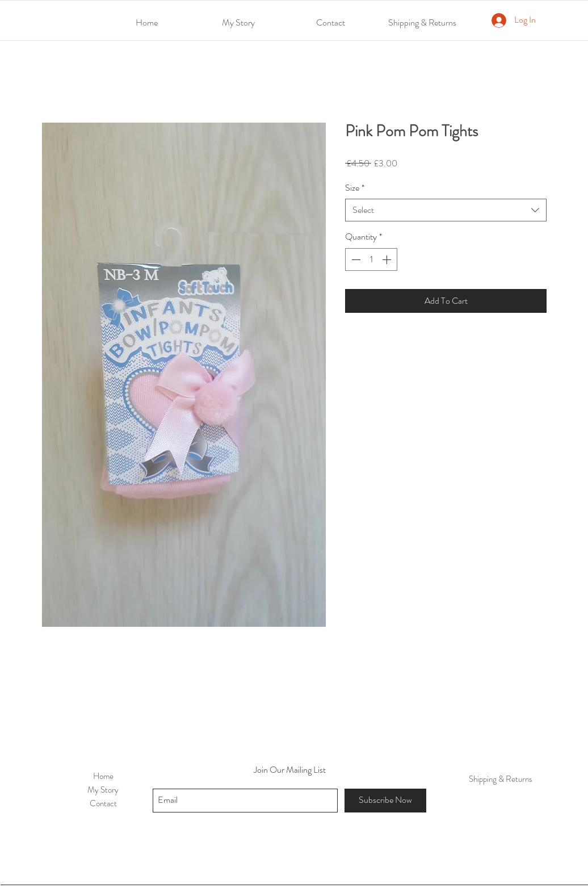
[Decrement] (355, 259)
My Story (103, 790)
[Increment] (388, 259)
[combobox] (446, 210)
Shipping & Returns (501, 779)
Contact (103, 803)
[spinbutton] (371, 259)
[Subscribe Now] (385, 801)
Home (103, 776)
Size (355, 188)
